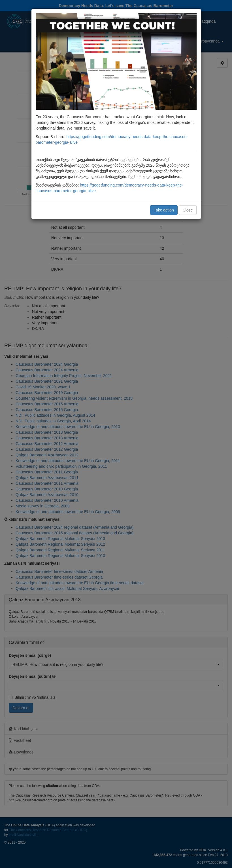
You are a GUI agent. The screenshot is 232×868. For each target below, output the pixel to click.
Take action (164, 210)
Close (188, 210)
